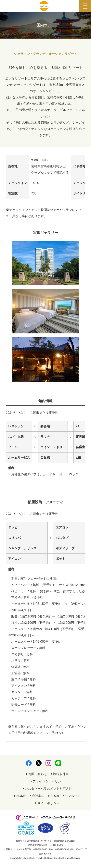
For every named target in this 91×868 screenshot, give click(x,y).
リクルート (72, 796)
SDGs (54, 796)
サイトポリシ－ (47, 803)
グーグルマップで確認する (50, 173)
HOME (20, 796)
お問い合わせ (37, 774)
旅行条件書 (60, 774)
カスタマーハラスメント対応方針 (47, 789)
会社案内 (37, 796)
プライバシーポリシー (47, 781)
